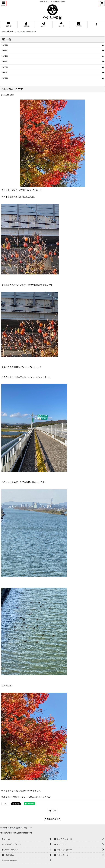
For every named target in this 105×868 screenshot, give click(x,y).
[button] (4, 3)
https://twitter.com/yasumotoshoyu (16, 833)
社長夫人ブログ (53, 819)
